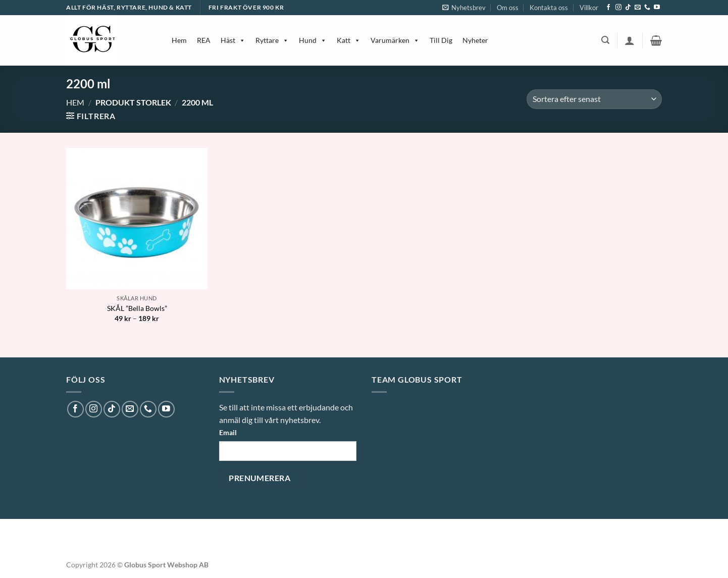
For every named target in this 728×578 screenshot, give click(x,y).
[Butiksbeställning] (594, 99)
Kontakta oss (549, 8)
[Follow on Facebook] (608, 8)
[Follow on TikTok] (628, 8)
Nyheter (475, 40)
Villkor (589, 8)
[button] (464, 8)
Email (228, 432)
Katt (349, 40)
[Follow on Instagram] (618, 8)
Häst (233, 40)
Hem (179, 40)
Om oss (508, 8)
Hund (313, 40)
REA (204, 40)
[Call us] (647, 8)
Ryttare (272, 40)
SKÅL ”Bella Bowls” (137, 308)
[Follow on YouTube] (657, 8)
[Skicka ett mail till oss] (638, 8)
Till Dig (441, 40)
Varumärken (395, 40)
